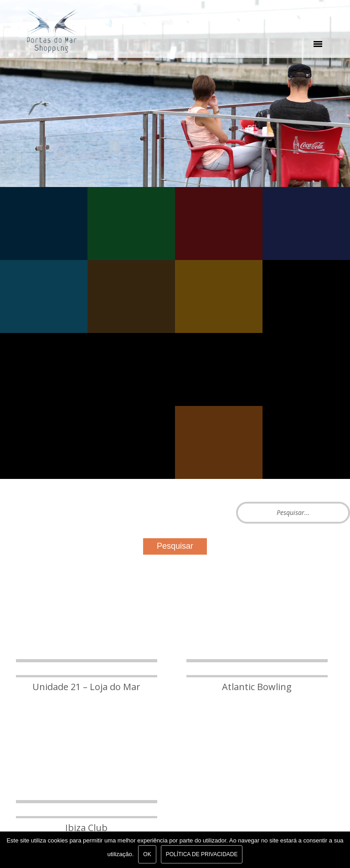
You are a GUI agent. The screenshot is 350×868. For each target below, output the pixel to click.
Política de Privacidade (202, 854)
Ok (147, 854)
